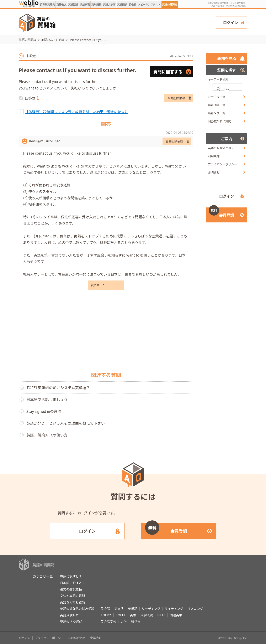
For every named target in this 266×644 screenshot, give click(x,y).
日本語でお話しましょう (47, 399)
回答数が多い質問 (219, 121)
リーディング (151, 609)
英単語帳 (96, 4)
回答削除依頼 (174, 141)
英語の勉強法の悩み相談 (77, 609)
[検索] (227, 89)
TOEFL (121, 615)
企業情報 (96, 638)
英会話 (133, 4)
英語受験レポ (69, 615)
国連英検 (176, 615)
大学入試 (147, 615)
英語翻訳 (122, 4)
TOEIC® (106, 615)
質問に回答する (168, 72)
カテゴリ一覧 (217, 97)
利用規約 (214, 156)
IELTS (161, 615)
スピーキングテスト (149, 4)
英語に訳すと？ (71, 576)
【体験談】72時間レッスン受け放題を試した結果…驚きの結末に (77, 112)
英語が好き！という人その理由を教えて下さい (66, 423)
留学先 (136, 621)
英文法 (119, 609)
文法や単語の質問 (73, 596)
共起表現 (85, 4)
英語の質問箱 (170, 4)
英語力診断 (109, 4)
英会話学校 (108, 621)
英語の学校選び (71, 621)
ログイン (230, 22)
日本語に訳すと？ (73, 583)
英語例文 (62, 4)
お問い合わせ (77, 638)
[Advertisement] (136, 22)
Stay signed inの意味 (44, 411)
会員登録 (221, 213)
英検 (133, 615)
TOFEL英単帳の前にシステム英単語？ (58, 387)
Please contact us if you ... (87, 40)
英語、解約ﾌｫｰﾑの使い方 (47, 435)
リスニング (195, 609)
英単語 (133, 609)
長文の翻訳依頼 (71, 589)
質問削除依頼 (176, 98)
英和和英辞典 (47, 4)
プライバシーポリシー (222, 164)
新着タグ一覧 (217, 113)
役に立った (98, 285)
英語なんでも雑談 (53, 40)
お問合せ (214, 172)
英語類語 (73, 4)
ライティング (174, 609)
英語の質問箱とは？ (221, 148)
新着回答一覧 (217, 105)
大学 (124, 621)
